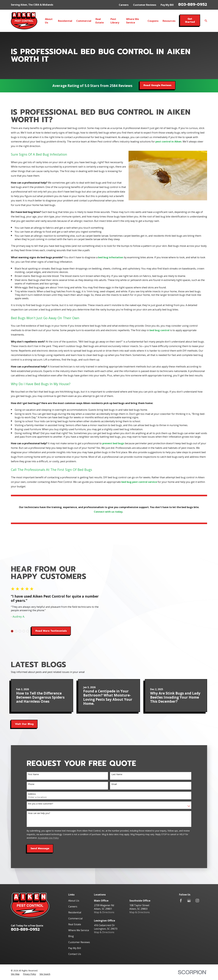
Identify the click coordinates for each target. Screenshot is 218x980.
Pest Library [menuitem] (115, 21)
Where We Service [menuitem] (132, 21)
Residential (75, 894)
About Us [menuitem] (49, 21)
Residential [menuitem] (65, 21)
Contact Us (75, 936)
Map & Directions (104, 894)
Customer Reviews (145, 5)
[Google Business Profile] (189, 883)
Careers (124, 5)
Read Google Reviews (157, 85)
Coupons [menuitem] (153, 21)
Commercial (75, 900)
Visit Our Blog (24, 706)
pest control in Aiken (168, 146)
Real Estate (75, 906)
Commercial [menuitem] (84, 21)
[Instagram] (197, 883)
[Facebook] (181, 883)
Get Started (190, 20)
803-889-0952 (193, 4)
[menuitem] (15, 956)
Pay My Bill (167, 5)
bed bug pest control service (139, 486)
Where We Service (79, 912)
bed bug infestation (111, 262)
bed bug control (159, 335)
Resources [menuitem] (169, 21)
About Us (74, 883)
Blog (71, 918)
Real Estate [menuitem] (100, 21)
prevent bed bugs (113, 448)
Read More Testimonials (47, 622)
